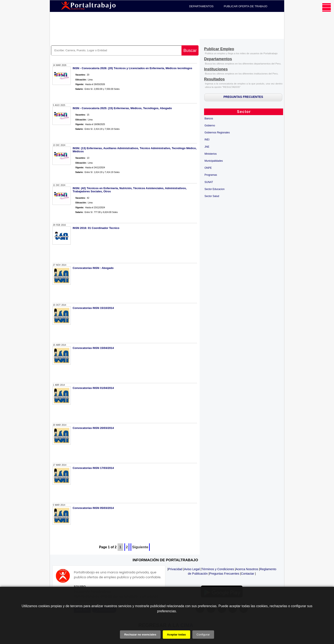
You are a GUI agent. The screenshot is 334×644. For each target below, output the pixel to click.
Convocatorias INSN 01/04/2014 (93, 388)
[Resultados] (214, 79)
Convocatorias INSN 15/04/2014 (93, 348)
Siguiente (140, 547)
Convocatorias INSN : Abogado (93, 268)
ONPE (208, 168)
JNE (207, 147)
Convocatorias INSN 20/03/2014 (93, 428)
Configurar (203, 635)
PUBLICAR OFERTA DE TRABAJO (246, 6)
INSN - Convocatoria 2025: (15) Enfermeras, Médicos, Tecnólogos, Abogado (122, 108)
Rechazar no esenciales (140, 635)
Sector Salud (212, 196)
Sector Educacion (215, 189)
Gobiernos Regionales (217, 133)
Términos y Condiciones (218, 569)
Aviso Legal (192, 569)
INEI (207, 140)
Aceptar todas (176, 635)
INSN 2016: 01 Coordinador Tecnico (96, 228)
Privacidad (175, 569)
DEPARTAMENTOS (201, 6)
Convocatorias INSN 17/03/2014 (93, 468)
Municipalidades (214, 161)
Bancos (209, 119)
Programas (211, 175)
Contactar (248, 574)
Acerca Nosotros (247, 569)
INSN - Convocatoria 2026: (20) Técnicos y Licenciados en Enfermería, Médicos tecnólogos (132, 68)
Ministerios (211, 154)
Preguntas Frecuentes (224, 574)
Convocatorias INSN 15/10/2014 (93, 308)
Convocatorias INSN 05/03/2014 (93, 508)
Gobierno (210, 126)
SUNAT (209, 182)
